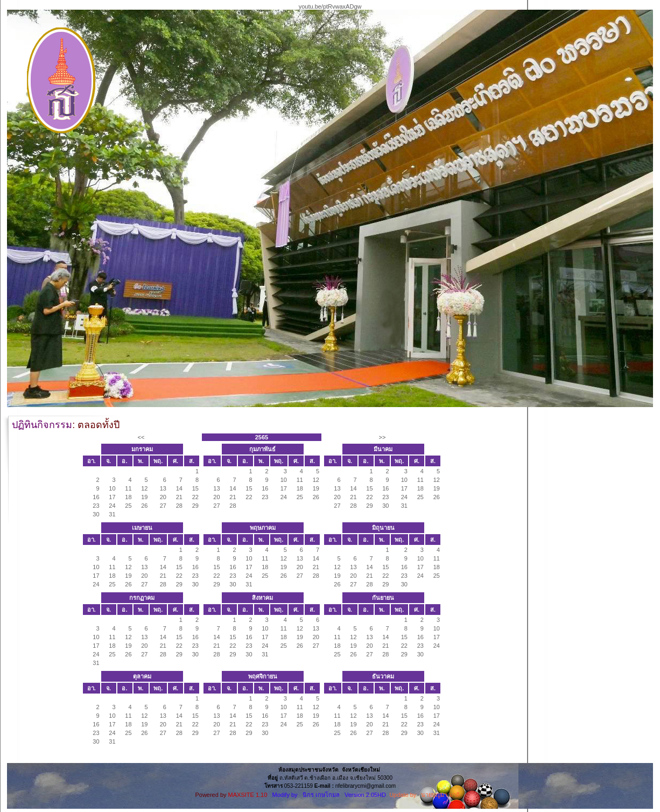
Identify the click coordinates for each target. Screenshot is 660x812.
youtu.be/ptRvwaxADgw (330, 6)
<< (141, 437)
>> (382, 437)
